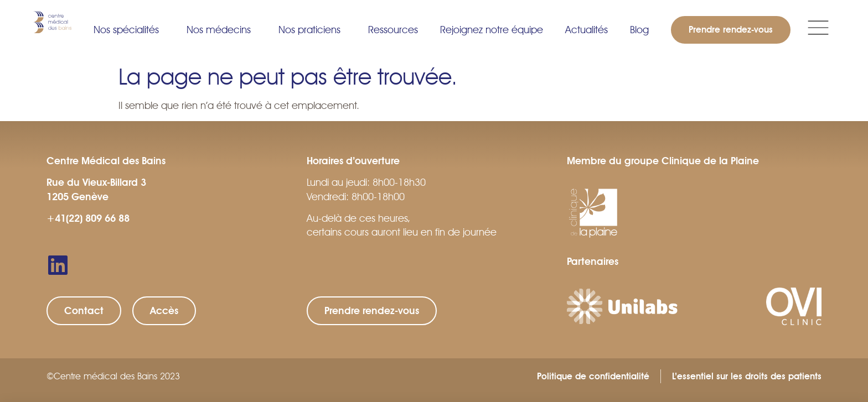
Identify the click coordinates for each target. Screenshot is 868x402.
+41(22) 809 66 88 (88, 218)
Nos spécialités (129, 30)
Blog (639, 30)
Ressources (393, 30)
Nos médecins (221, 30)
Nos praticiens (312, 30)
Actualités (587, 30)
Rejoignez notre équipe (492, 30)
